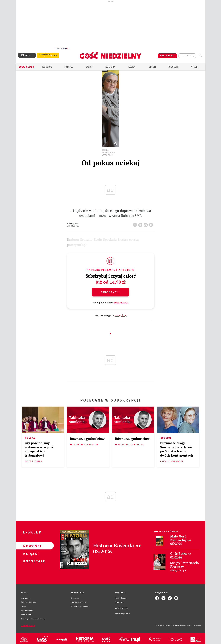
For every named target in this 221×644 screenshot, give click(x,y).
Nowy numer (26, 65)
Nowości (30, 544)
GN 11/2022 (73, 224)
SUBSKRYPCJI (121, 301)
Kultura (110, 65)
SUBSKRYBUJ (167, 54)
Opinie (153, 65)
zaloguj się (187, 54)
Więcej (195, 65)
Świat (89, 65)
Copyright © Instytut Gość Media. (167, 624)
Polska (68, 65)
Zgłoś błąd (28, 624)
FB (136, 222)
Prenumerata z (44, 54)
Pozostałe (30, 559)
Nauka (132, 65)
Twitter (141, 222)
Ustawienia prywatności (80, 605)
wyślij (152, 222)
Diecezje (174, 65)
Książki (30, 552)
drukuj (146, 222)
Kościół (47, 65)
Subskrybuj (110, 291)
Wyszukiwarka (200, 54)
